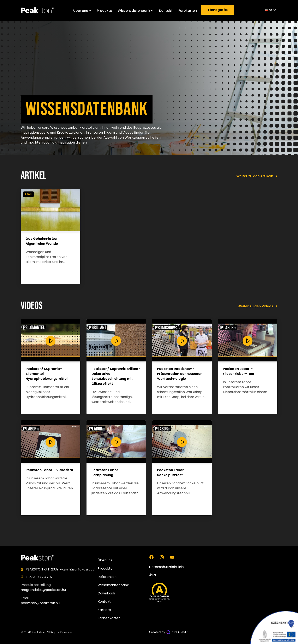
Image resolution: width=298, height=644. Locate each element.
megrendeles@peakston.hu (43, 590)
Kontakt (166, 11)
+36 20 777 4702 (39, 577)
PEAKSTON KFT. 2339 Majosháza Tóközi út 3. (60, 569)
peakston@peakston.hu (40, 603)
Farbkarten (188, 11)
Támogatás (218, 10)
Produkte (104, 11)
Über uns (82, 11)
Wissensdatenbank (136, 11)
